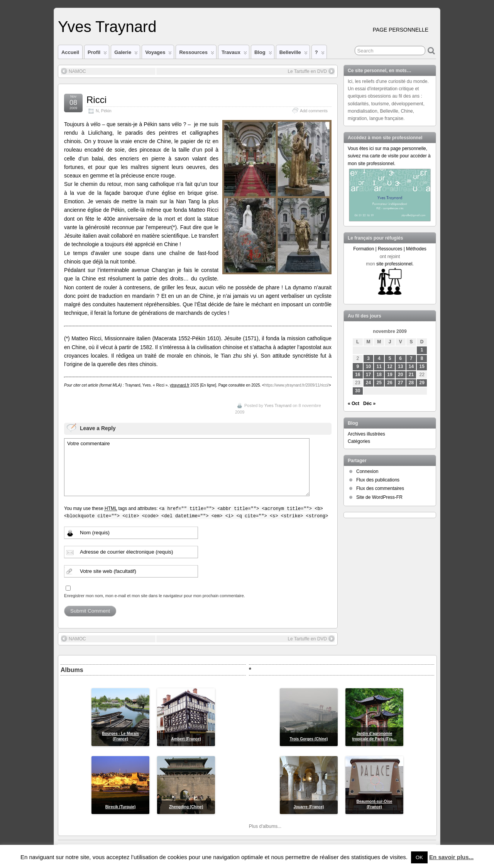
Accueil (70, 52)
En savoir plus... (451, 857)
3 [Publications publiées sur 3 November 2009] (368, 358)
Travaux (234, 54)
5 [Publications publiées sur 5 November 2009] (390, 358)
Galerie (126, 54)
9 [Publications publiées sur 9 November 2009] (358, 366)
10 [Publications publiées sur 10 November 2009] (368, 366)
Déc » (369, 404)
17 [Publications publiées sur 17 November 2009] (368, 375)
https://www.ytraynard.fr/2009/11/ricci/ (297, 385)
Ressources (196, 54)
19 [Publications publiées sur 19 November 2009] (390, 375)
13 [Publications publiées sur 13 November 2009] (400, 366)
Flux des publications (378, 480)
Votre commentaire (187, 467)
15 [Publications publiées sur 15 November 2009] (422, 366)
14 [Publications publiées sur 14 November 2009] (411, 366)
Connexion (367, 471)
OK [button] (419, 857)
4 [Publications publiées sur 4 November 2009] (379, 358)
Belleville (294, 54)
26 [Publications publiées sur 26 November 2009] (390, 383)
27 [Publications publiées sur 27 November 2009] (400, 383)
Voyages (158, 54)
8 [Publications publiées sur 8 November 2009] (422, 358)
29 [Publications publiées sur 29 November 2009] (422, 383)
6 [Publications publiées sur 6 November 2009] (400, 358)
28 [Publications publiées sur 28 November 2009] (411, 383)
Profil (97, 54)
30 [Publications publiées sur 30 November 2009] (358, 391)
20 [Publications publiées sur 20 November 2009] (400, 375)
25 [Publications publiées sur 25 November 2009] (379, 383)
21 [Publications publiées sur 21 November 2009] (411, 375)
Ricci (96, 100)
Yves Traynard (107, 27)
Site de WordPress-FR (379, 497)
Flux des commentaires (380, 488)
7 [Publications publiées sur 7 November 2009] (411, 358)
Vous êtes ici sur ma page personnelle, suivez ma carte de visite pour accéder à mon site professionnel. (389, 156)
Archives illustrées (366, 434)
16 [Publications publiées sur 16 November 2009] (358, 375)
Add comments (314, 111)
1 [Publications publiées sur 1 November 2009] (422, 350)
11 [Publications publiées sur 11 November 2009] (379, 366)
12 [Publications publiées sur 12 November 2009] (390, 366)
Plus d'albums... (265, 826)
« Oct (354, 404)
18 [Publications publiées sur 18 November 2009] (379, 375)
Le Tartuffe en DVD (311, 71)
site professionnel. (395, 264)
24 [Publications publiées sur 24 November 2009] (368, 383)
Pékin (106, 111)
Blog (263, 54)
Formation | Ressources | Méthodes (390, 249)
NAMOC (74, 71)
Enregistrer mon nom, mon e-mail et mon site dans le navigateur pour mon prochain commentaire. (155, 596)
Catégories (359, 441)
